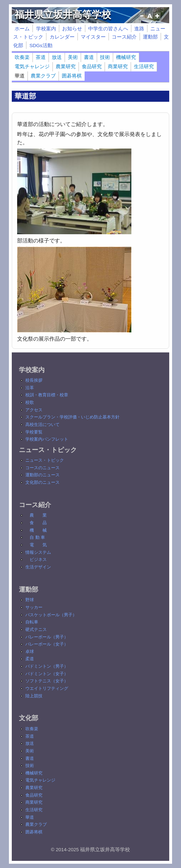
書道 (89, 57)
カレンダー (62, 37)
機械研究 (126, 57)
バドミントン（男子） (47, 666)
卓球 (30, 652)
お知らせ (72, 29)
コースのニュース (42, 468)
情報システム (38, 552)
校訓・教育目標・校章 (47, 395)
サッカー (34, 607)
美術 (73, 57)
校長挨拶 (34, 380)
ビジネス (38, 560)
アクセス (34, 410)
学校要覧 (34, 432)
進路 (139, 29)
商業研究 (118, 67)
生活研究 (144, 67)
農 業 (38, 515)
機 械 (38, 530)
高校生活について (42, 425)
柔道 (30, 659)
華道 (20, 76)
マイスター (93, 37)
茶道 (41, 57)
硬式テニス (36, 629)
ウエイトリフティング (47, 688)
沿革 (30, 388)
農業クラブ (43, 76)
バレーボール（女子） (47, 644)
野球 (30, 600)
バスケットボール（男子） (51, 615)
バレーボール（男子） (47, 637)
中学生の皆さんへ (108, 29)
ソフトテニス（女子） (47, 681)
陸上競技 (34, 696)
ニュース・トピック (45, 460)
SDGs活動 (41, 46)
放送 (57, 57)
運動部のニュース (42, 475)
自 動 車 (37, 537)
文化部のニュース (42, 482)
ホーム (22, 29)
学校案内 (46, 29)
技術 (105, 57)
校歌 (30, 402)
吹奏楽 (22, 57)
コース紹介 (124, 37)
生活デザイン (38, 567)
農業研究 (66, 67)
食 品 (38, 523)
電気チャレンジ (32, 67)
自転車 (32, 622)
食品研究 (92, 67)
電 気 (38, 545)
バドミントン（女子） (47, 674)
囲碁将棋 (72, 76)
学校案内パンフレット (47, 439)
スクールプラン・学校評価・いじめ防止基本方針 (72, 417)
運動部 (150, 37)
